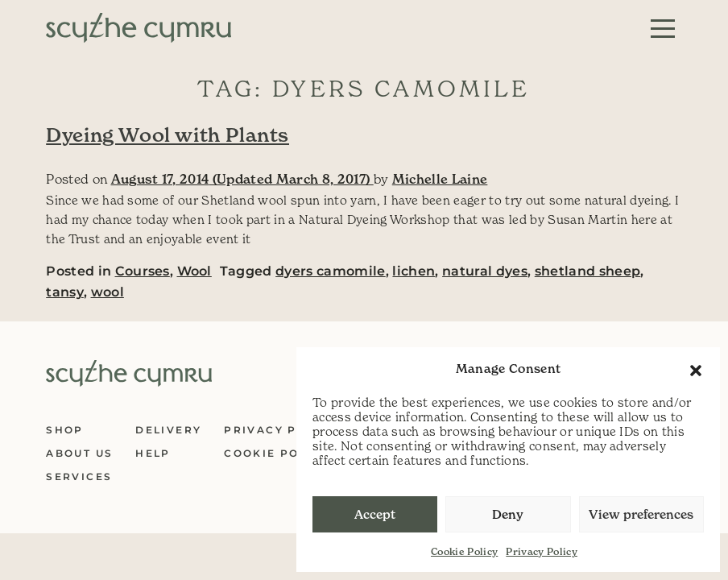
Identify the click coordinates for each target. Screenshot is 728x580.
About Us (79, 453)
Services (79, 476)
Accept (375, 514)
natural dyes (485, 271)
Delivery (168, 430)
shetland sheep (588, 271)
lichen (414, 271)
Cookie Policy (464, 551)
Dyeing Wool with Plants (168, 135)
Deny (508, 514)
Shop (65, 430)
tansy (65, 292)
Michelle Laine (440, 179)
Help (153, 453)
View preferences (641, 514)
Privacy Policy (542, 551)
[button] (696, 369)
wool (108, 292)
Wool (194, 271)
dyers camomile (331, 271)
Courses (143, 271)
